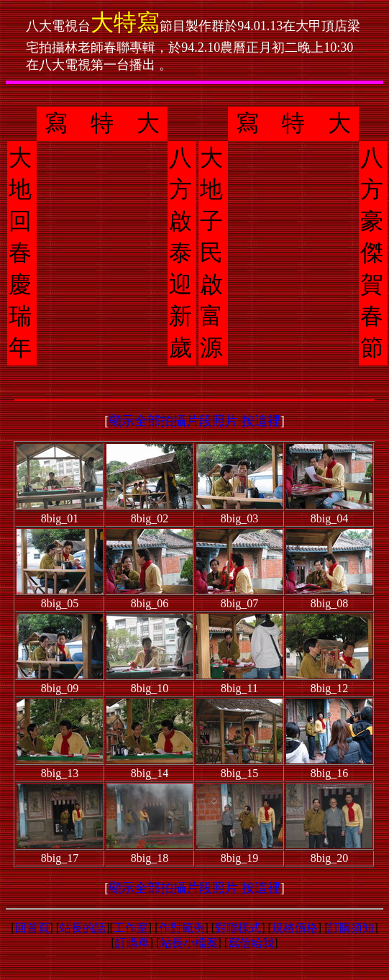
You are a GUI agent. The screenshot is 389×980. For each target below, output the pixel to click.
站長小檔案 (189, 943)
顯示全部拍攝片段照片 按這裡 (194, 421)
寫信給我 (251, 943)
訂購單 (132, 943)
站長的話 (83, 928)
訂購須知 (351, 928)
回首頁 (32, 928)
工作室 (131, 928)
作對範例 (182, 928)
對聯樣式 (238, 928)
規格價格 (295, 928)
